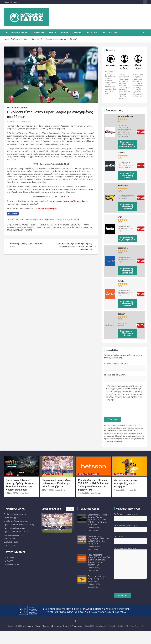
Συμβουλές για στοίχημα (15, 514)
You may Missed (15, 452)
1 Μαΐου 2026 (11, 493)
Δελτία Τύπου (13, 107)
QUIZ (103, 33)
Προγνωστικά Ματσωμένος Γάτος (19, 525)
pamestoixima (13, 565)
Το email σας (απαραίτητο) (125, 377)
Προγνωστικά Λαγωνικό (14, 528)
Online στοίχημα (11, 518)
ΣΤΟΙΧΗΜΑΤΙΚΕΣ (38, 33)
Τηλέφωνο (131, 539)
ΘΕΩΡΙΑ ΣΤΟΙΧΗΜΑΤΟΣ (71, 33)
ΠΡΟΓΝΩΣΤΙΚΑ (18, 33)
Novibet (10, 558)
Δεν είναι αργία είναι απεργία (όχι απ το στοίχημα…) (126, 483)
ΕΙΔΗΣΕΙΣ (53, 33)
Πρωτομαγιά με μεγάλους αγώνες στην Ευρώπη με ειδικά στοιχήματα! (57, 483)
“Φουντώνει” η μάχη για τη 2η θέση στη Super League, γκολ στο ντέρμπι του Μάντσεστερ (74, 246)
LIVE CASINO (91, 33)
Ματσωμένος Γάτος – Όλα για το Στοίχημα (42, 626)
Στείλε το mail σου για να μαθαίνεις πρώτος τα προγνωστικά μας (123, 356)
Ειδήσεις (24, 107)
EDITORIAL (113, 33)
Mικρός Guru (24, 493)
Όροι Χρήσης (10, 538)
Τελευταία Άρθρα (89, 509)
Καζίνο (9, 474)
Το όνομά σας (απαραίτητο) (125, 366)
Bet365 (10, 561)
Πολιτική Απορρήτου (114, 441)
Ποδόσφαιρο (120, 474)
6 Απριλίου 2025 (14, 122)
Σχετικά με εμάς (11, 542)
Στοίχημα (131, 474)
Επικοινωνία (9, 545)
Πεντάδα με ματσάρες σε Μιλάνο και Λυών (26, 245)
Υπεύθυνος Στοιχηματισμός (16, 521)
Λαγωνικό (26, 122)
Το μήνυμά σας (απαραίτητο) (131, 563)
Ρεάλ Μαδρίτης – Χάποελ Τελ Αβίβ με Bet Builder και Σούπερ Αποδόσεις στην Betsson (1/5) (93, 485)
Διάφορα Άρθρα (52, 509)
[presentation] (123, 409)
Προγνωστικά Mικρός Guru (16, 532)
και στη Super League (47, 209)
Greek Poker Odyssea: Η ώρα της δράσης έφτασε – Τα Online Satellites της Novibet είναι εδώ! (21, 485)
